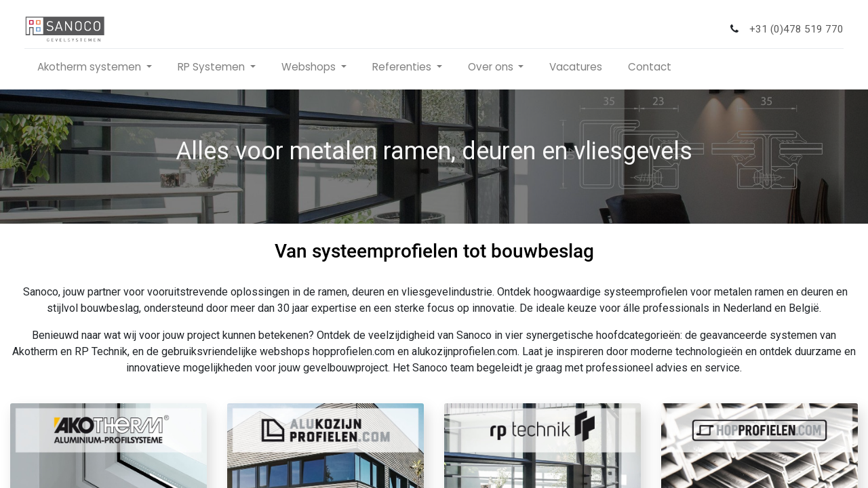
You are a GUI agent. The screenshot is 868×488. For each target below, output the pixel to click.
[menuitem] (576, 67)
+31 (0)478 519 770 (796, 29)
